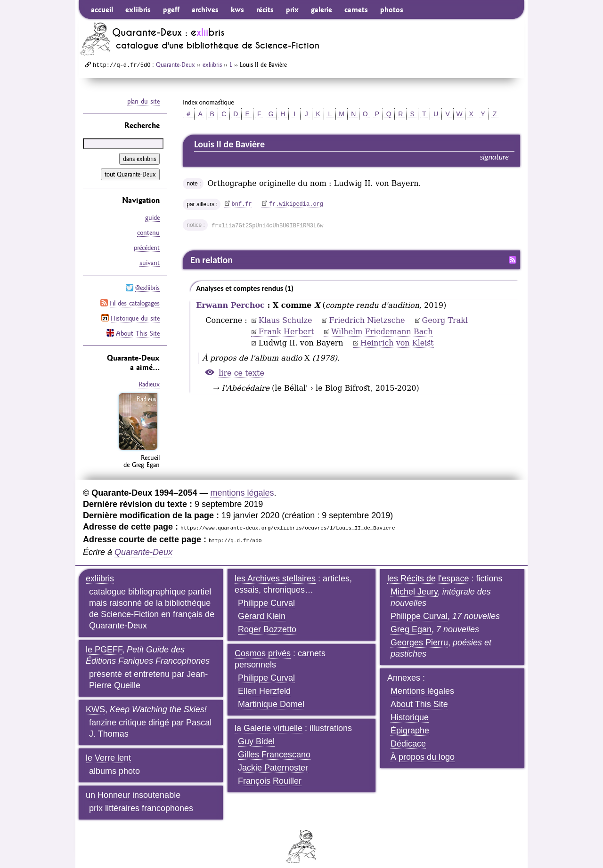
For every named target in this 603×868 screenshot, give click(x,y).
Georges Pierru (419, 634)
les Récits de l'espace (428, 570)
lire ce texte (241, 373)
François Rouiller (270, 772)
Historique (410, 709)
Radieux (149, 377)
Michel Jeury (414, 583)
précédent (147, 245)
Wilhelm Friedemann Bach (382, 332)
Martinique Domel (271, 696)
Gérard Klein (262, 608)
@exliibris (147, 283)
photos (392, 9)
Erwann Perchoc (230, 305)
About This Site (138, 326)
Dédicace (408, 735)
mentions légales (242, 484)
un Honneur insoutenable (133, 787)
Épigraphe (410, 722)
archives (205, 9)
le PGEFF (104, 641)
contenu (148, 231)
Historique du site (135, 312)
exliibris (138, 9)
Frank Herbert (286, 332)
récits (265, 9)
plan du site (143, 101)
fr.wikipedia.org (296, 204)
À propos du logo (423, 748)
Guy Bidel (256, 733)
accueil (102, 9)
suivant (150, 259)
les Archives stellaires (275, 570)
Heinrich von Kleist (397, 343)
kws (237, 9)
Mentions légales (422, 683)
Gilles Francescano (274, 746)
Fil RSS (513, 260)
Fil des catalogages (135, 297)
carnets (356, 9)
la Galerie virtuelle (269, 720)
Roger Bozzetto (267, 621)
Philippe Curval (266, 595)
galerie (322, 9)
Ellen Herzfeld (264, 683)
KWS (95, 701)
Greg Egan (411, 621)
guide (152, 217)
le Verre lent (108, 749)
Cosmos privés (263, 645)
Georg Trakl (445, 320)
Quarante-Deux (175, 64)
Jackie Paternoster (273, 759)
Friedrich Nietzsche (367, 320)
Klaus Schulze (285, 320)
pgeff (171, 9)
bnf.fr (242, 204)
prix (292, 9)
